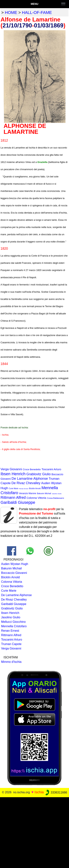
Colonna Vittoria (36, 498)
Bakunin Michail (44, 493)
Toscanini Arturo (51, 469)
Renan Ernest (24, 489)
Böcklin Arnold (35, 488)
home (11, 13)
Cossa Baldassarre (55, 498)
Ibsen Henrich (13, 474)
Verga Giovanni (11, 469)
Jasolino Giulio (57, 494)
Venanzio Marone (28, 493)
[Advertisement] (34, 832)
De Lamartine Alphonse (30, 478)
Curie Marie (14, 488)
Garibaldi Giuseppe (18, 502)
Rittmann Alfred (13, 497)
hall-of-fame (37, 13)
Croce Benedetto (32, 469)
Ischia (39, 792)
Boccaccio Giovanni (14, 573)
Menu (34, 4)
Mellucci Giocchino (13, 622)
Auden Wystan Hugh (15, 564)
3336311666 (56, 792)
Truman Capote (11, 644)
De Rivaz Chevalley (26, 483)
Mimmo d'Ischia (11, 662)
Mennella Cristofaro (14, 626)
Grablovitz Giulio (38, 474)
